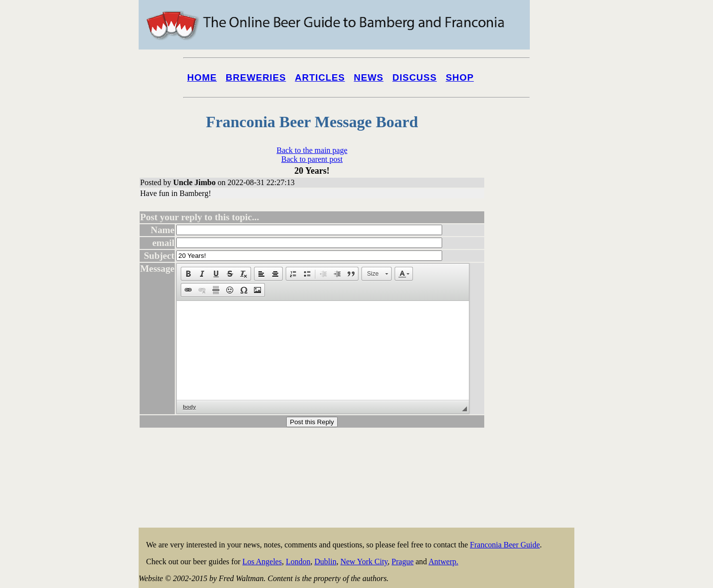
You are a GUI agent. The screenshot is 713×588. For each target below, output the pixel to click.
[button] (188, 274)
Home (202, 77)
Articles (320, 77)
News (369, 77)
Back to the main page (312, 150)
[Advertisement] (535, 377)
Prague (403, 562)
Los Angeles (262, 562)
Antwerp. (443, 562)
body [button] (189, 407)
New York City (364, 562)
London (298, 562)
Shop (460, 77)
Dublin (325, 562)
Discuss (414, 77)
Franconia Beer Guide (505, 545)
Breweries (256, 77)
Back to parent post (312, 159)
